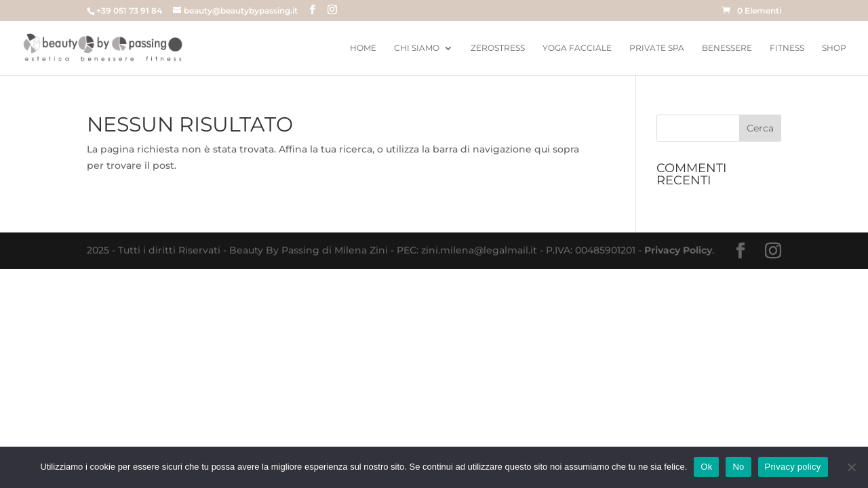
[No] (851, 467)
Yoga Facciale (577, 48)
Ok (706, 467)
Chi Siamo (417, 48)
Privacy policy (793, 467)
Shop (834, 48)
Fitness (787, 48)
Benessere (727, 48)
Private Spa (657, 48)
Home (363, 48)
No (738, 467)
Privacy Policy (678, 250)
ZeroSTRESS (498, 48)
